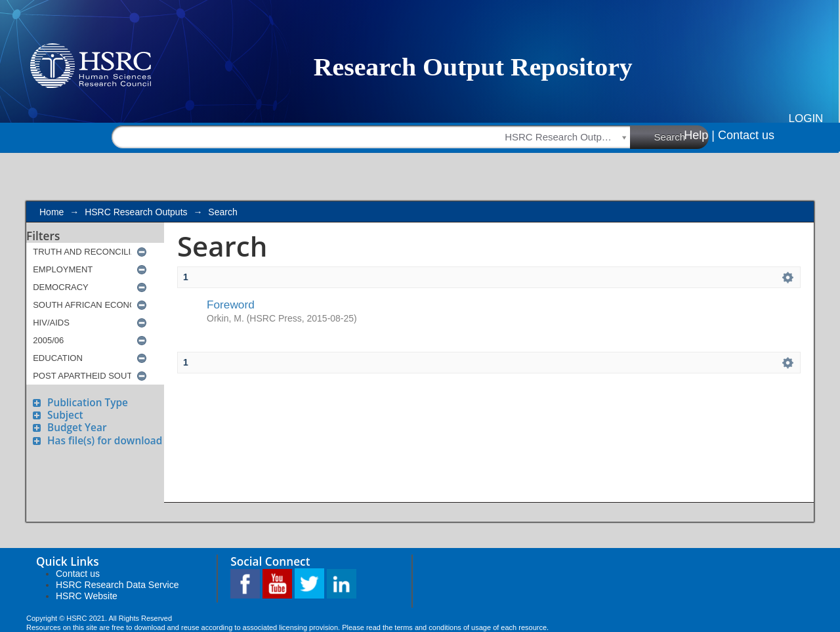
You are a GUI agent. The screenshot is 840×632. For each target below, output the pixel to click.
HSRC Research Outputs (136, 212)
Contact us (746, 135)
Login (806, 118)
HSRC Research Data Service (117, 585)
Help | (699, 135)
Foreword (231, 305)
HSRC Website (87, 596)
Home (52, 212)
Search (682, 137)
